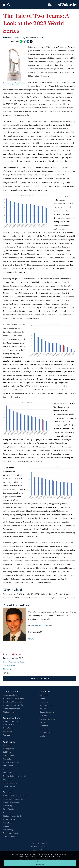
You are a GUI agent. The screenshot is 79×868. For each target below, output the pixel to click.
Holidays (43, 709)
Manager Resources (47, 719)
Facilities (6, 812)
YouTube (7, 735)
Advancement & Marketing (14, 698)
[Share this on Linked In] (28, 42)
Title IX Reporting (10, 783)
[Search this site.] (8, 4)
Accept (40, 861)
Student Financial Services (13, 816)
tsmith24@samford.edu (42, 625)
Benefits (43, 698)
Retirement (44, 729)
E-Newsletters (9, 725)
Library (6, 769)
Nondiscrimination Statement (15, 776)
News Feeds (8, 728)
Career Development (11, 802)
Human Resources (47, 712)
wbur (22, 83)
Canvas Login (8, 759)
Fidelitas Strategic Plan (12, 762)
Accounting (44, 695)
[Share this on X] (31, 42)
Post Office (7, 823)
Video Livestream (10, 786)
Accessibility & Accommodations (16, 795)
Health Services (9, 819)
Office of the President (12, 709)
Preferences (40, 865)
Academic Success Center (13, 799)
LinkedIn (32, 638)
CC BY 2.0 (15, 85)
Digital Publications (11, 721)
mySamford (8, 772)
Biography (7, 669)
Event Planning (9, 809)
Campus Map (8, 755)
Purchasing (44, 726)
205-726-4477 (9, 665)
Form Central (8, 766)
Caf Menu (7, 752)
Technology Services (11, 833)
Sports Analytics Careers (39, 679)
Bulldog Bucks (9, 749)
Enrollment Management (13, 702)
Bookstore (7, 745)
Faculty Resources (46, 705)
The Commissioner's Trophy (11, 83)
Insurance (43, 715)
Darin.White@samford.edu (14, 662)
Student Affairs (9, 712)
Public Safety (8, 830)
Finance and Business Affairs (14, 705)
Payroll (42, 722)
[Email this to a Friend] (21, 42)
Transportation (9, 836)
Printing (6, 826)
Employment (44, 702)
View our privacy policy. (52, 856)
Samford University (39, 843)
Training (43, 736)
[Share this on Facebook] (24, 42)
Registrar (7, 779)
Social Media (8, 731)
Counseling (8, 806)
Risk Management (46, 732)
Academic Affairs (10, 695)
